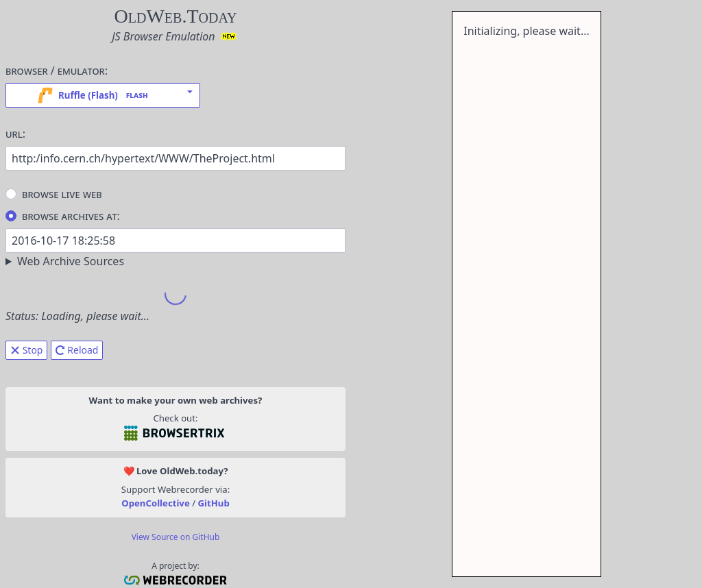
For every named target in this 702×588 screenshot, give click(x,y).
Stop (26, 350)
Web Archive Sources (71, 261)
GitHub (214, 503)
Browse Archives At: (63, 215)
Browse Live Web (54, 193)
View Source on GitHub (176, 537)
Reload (77, 350)
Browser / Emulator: (57, 71)
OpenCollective (156, 503)
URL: (15, 134)
